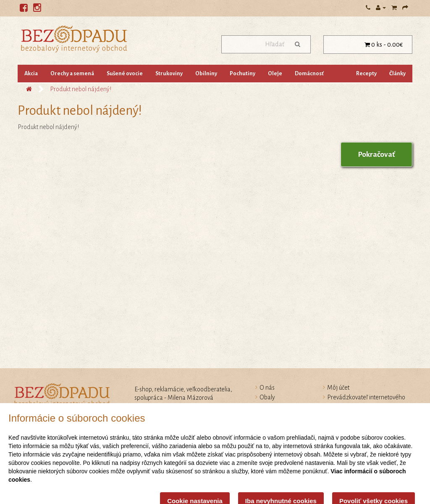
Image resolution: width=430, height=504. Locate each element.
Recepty (366, 74)
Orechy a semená (72, 74)
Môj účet (338, 388)
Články (397, 74)
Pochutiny (243, 74)
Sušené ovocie (125, 74)
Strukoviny (169, 74)
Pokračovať (376, 154)
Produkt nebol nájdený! (81, 89)
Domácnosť (309, 74)
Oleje (275, 74)
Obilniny (206, 74)
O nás (267, 388)
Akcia (31, 74)
